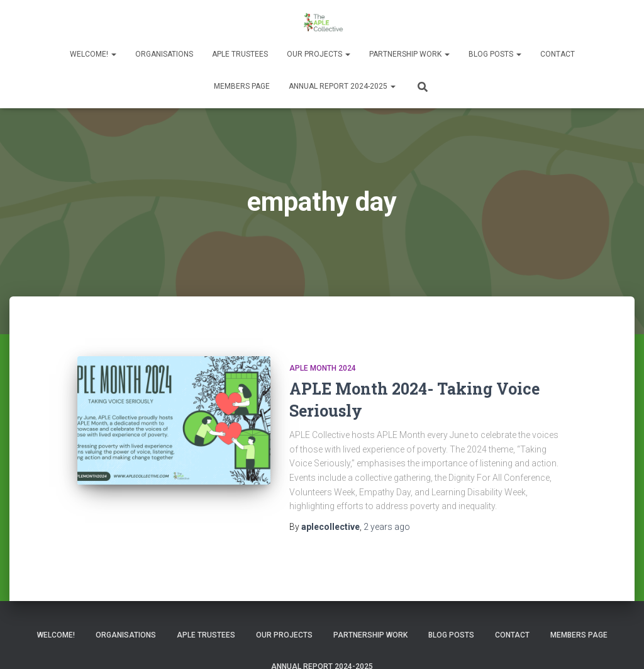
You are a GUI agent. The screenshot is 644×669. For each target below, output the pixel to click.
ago (387, 527)
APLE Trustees (240, 54)
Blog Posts (495, 54)
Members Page (242, 86)
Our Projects (319, 54)
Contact (558, 54)
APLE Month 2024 (323, 368)
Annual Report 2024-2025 (342, 86)
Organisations (164, 54)
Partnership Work (409, 54)
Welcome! (93, 54)
